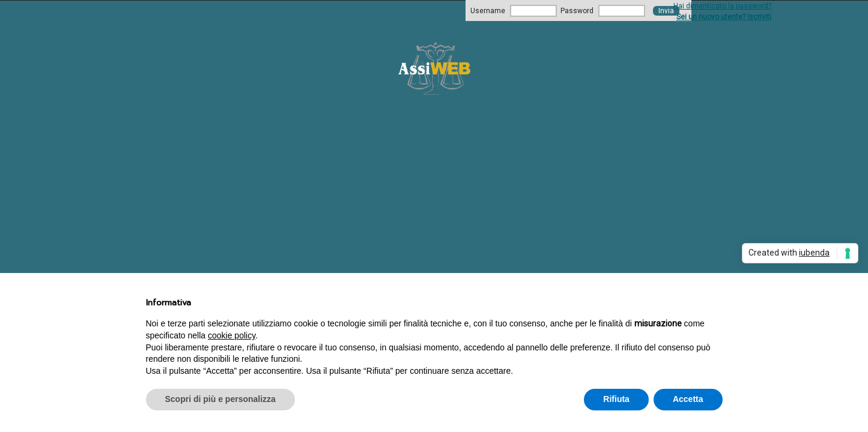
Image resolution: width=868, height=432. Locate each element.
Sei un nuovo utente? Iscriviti (724, 17)
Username (488, 11)
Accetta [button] (688, 399)
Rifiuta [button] (616, 399)
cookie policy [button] (232, 335)
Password (577, 11)
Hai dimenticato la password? (722, 6)
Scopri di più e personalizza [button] (220, 399)
